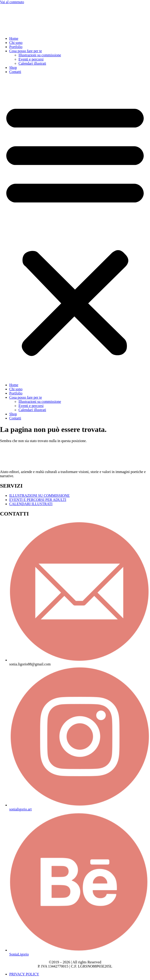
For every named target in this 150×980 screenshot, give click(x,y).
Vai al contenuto (12, 2)
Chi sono (16, 43)
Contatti (15, 72)
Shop (13, 68)
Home (14, 38)
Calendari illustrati (32, 63)
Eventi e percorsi (31, 59)
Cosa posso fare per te (26, 51)
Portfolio (16, 47)
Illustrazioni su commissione (40, 55)
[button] (75, 228)
